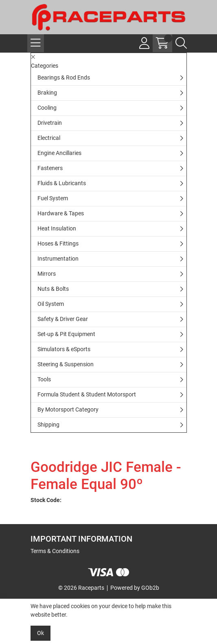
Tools (44, 379)
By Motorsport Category (68, 409)
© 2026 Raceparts (81, 588)
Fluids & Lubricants (62, 183)
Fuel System (53, 198)
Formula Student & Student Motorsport (87, 394)
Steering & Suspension (66, 364)
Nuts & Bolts (53, 289)
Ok (41, 633)
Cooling (47, 108)
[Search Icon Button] (181, 43)
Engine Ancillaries (59, 153)
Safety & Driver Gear (63, 319)
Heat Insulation (57, 228)
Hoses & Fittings (58, 243)
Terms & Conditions (55, 551)
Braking (47, 93)
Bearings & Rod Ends (64, 77)
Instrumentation (58, 259)
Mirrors (47, 274)
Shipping (48, 425)
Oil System (51, 304)
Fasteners (50, 168)
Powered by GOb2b (135, 588)
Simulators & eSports (64, 349)
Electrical (49, 138)
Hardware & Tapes (61, 213)
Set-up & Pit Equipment (66, 334)
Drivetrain (50, 123)
